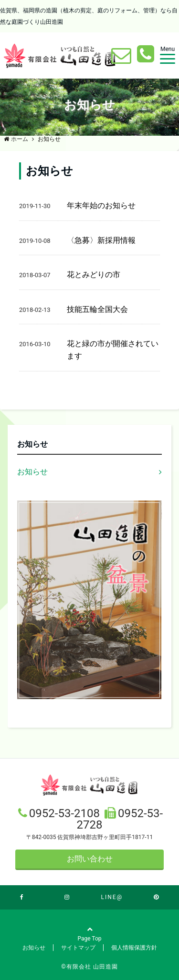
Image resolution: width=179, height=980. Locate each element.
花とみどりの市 (94, 275)
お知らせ (32, 472)
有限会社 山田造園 (92, 967)
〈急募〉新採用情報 (101, 240)
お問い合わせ (90, 859)
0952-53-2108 (66, 813)
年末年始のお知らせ (101, 205)
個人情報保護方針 (134, 948)
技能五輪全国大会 (97, 309)
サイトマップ (78, 948)
